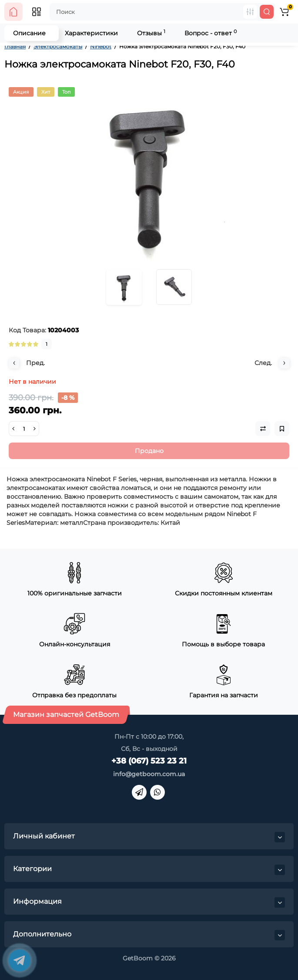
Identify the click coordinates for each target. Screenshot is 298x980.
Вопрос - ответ (211, 33)
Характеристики (91, 33)
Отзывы (151, 33)
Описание (29, 33)
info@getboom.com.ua (149, 774)
